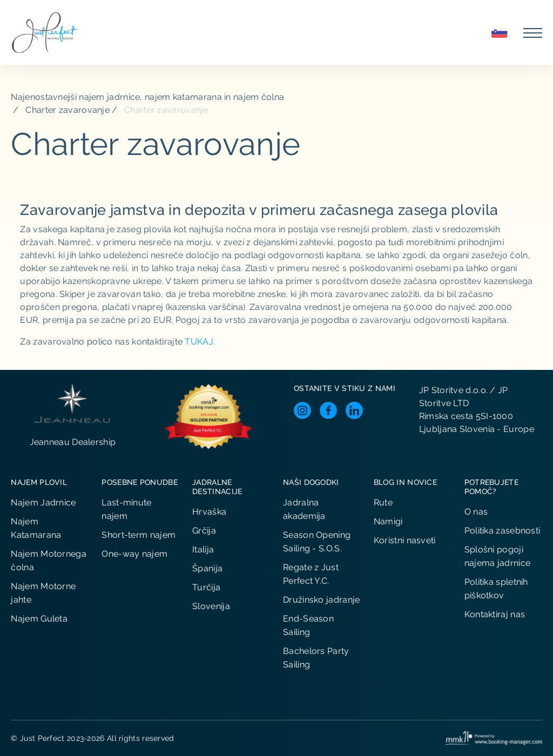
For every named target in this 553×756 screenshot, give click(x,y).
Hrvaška (209, 512)
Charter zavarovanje (68, 110)
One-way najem (134, 554)
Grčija (204, 531)
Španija (207, 568)
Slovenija (211, 606)
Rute (383, 502)
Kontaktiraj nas (495, 614)
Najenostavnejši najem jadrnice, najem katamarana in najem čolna (147, 97)
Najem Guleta (39, 619)
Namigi (388, 521)
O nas (476, 512)
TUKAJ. (200, 342)
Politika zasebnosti (503, 531)
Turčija (206, 587)
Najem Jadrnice (43, 502)
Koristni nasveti (405, 540)
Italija (203, 549)
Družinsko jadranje (321, 600)
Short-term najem (139, 535)
